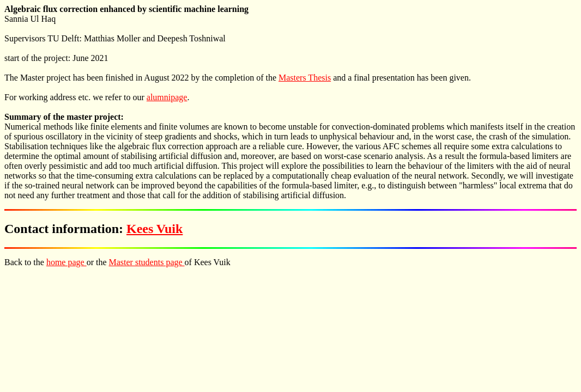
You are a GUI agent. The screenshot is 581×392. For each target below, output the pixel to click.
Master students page (147, 262)
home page (66, 262)
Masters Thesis (305, 78)
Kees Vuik (155, 229)
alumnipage (167, 97)
